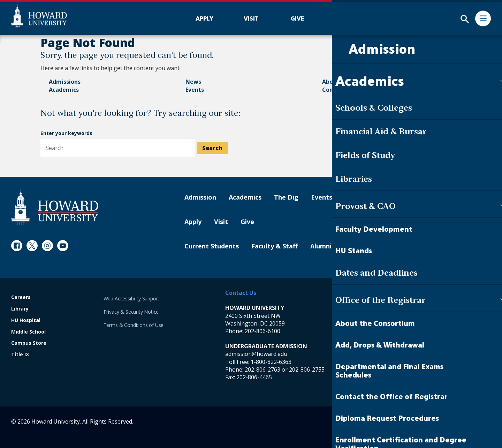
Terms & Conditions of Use (134, 325)
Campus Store (29, 343)
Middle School (28, 332)
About (331, 82)
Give (247, 222)
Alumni (321, 246)
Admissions (65, 82)
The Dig (286, 197)
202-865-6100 (399, 331)
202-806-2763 (263, 369)
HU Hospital (26, 320)
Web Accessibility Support (132, 298)
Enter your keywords (66, 133)
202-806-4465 (254, 377)
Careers (21, 297)
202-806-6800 (399, 369)
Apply (193, 222)
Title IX (20, 355)
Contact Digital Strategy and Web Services (443, 422)
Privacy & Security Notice (131, 312)
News (193, 82)
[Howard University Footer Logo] (55, 206)
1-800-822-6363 (271, 362)
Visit (221, 222)
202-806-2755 (307, 369)
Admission (200, 197)
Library (20, 309)
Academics (64, 90)
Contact (333, 90)
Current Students (212, 246)
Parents (356, 246)
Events (195, 90)
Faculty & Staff (275, 246)
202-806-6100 (263, 331)
